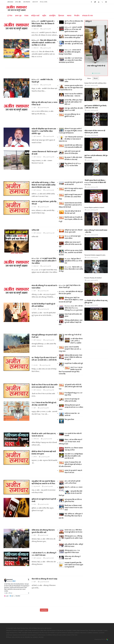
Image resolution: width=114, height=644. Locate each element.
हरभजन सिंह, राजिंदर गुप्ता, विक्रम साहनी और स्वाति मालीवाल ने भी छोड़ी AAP (73, 102)
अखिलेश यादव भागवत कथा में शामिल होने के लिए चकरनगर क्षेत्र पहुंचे (70, 244)
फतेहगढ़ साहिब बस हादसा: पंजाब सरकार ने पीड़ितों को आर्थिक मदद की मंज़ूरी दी (73, 357)
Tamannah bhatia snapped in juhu (95, 255)
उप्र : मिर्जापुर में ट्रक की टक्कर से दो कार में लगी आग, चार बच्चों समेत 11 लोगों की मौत (44, 360)
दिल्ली (35, 309)
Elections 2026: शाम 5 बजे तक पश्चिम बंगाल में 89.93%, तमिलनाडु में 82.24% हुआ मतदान (74, 308)
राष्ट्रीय (35, 108)
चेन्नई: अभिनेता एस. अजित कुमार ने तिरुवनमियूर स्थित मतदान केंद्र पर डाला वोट (71, 516)
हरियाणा (35, 457)
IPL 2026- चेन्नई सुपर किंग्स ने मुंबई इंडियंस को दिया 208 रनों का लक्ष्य (73, 261)
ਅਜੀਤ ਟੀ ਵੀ (35, 2)
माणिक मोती (35, 230)
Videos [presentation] (89, 78)
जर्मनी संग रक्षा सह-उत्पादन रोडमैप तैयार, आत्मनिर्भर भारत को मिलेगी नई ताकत (71, 253)
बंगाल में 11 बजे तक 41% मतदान (73, 487)
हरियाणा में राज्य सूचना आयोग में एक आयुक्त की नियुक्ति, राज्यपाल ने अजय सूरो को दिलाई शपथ (70, 131)
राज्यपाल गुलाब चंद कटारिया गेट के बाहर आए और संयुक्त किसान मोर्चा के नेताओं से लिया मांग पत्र (71, 88)
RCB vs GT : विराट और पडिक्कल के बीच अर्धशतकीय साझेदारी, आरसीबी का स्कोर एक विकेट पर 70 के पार (44, 43)
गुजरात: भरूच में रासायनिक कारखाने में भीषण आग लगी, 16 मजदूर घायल (70, 349)
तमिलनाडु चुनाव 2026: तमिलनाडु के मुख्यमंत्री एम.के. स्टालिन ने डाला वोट (71, 538)
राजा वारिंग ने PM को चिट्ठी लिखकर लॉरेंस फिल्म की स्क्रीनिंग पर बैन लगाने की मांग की (74, 456)
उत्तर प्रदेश (35, 365)
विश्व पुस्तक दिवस (69, 419)
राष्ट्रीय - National (37, 136)
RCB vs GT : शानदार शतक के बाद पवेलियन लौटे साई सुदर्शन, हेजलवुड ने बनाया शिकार (70, 52)
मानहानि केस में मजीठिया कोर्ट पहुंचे (74, 363)
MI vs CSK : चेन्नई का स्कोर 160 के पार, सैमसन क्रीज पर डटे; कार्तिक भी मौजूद (71, 269)
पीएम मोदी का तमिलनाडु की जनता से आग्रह (44, 579)
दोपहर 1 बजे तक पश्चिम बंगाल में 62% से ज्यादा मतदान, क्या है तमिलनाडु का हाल (70, 442)
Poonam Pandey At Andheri (93, 278)
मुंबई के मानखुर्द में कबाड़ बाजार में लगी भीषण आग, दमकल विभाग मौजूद (70, 197)
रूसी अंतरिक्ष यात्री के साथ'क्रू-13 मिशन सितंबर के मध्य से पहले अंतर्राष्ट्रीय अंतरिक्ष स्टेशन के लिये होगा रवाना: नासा (44, 185)
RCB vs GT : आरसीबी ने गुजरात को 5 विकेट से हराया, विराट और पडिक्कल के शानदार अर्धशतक (43, 24)
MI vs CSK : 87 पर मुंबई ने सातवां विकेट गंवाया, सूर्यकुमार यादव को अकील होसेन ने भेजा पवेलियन (44, 261)
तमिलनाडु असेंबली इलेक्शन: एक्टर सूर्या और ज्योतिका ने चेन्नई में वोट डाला (71, 322)
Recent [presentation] (96, 78)
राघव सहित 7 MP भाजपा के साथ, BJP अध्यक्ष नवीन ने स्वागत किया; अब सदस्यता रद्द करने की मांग (71, 60)
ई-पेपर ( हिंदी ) (18, 2)
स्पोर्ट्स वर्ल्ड (36, 29)
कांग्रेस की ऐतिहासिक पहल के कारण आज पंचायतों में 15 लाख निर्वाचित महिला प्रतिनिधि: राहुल (44, 131)
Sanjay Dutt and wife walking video (95, 83)
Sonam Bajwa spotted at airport (94, 207)
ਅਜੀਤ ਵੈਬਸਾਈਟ (27, 2)
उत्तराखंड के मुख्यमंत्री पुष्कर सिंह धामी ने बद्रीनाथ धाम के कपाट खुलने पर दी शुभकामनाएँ (74, 565)
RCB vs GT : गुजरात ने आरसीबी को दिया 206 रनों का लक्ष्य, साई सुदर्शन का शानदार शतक (73, 29)
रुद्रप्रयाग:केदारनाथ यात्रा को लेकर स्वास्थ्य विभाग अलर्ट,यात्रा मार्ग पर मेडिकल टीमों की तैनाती (70, 205)
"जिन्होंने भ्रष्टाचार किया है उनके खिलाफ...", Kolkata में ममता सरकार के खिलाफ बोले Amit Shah (95, 182)
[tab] (89, 78)
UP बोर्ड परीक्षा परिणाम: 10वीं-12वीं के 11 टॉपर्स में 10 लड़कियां (77, 341)
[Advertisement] (37, 74)
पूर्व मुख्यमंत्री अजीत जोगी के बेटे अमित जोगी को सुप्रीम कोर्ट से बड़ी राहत (70, 387)
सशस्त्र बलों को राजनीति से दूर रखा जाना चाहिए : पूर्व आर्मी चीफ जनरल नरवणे (71, 44)
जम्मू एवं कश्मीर (37, 486)
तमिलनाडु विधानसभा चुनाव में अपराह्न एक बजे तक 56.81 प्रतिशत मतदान (71, 407)
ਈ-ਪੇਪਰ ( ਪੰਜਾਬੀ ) (44, 2)
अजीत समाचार (10, 2)
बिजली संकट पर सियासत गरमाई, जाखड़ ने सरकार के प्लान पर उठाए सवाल (73, 508)
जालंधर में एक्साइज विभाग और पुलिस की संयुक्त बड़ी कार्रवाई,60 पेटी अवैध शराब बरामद (70, 464)
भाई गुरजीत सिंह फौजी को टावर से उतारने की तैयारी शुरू (70, 493)
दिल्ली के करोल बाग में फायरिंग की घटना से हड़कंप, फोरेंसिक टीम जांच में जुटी (71, 219)
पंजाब (35, 207)
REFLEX (104, 639)
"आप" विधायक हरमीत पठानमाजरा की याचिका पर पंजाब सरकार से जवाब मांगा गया (71, 139)
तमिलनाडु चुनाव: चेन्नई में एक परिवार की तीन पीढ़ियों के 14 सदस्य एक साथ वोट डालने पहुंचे (71, 300)
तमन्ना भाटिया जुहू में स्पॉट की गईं (73, 335)
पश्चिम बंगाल (36, 439)
